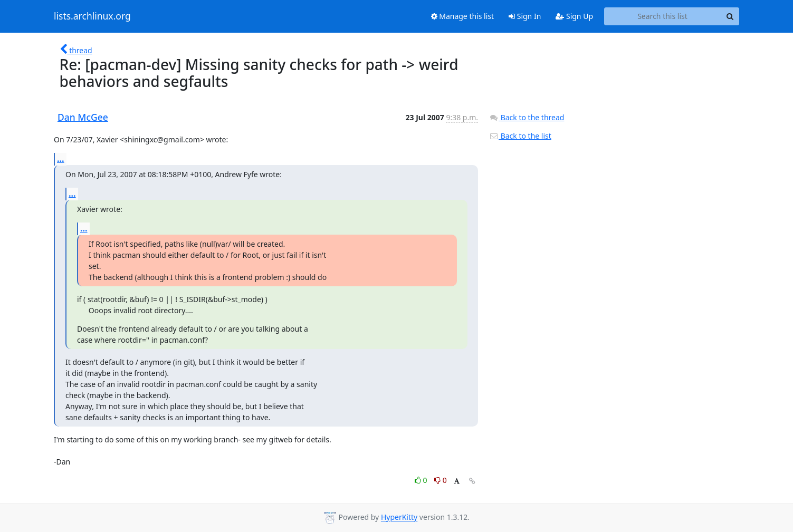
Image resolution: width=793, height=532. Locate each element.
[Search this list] (662, 16)
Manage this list (463, 16)
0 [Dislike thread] (441, 480)
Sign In (525, 16)
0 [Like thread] (422, 480)
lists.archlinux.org (92, 16)
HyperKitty (399, 518)
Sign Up (574, 16)
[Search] (730, 16)
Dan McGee (83, 117)
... (61, 159)
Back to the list (520, 136)
